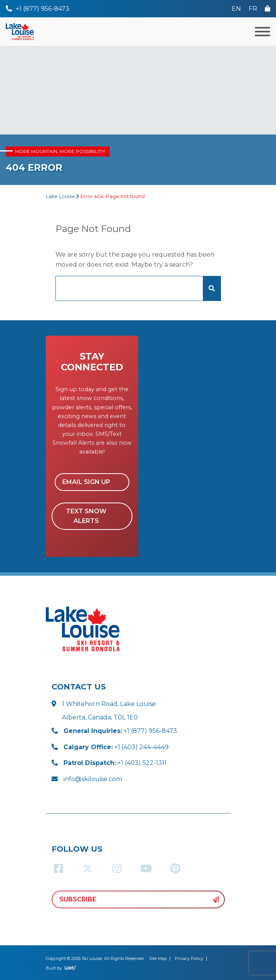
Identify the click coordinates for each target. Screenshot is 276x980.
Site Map (158, 958)
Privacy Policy (189, 958)
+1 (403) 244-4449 (116, 747)
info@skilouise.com (93, 779)
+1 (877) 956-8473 (120, 731)
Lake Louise (60, 196)
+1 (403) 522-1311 (115, 763)
